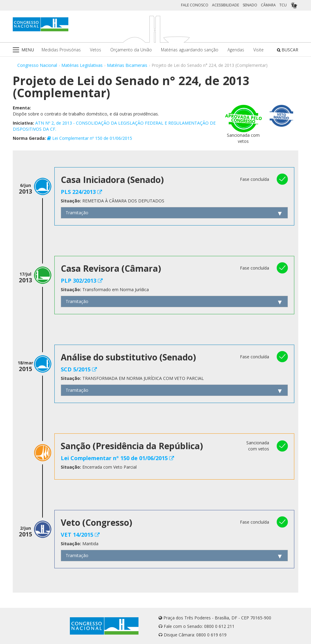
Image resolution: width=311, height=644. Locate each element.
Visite (258, 50)
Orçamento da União (131, 50)
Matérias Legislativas (82, 65)
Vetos (96, 50)
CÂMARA (268, 5)
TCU (283, 5)
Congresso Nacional (37, 65)
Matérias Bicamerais (127, 65)
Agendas (236, 50)
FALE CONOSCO (195, 5)
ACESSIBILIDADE (226, 5)
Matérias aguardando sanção (190, 50)
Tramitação (77, 213)
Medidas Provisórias (61, 50)
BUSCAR (288, 50)
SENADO (250, 5)
